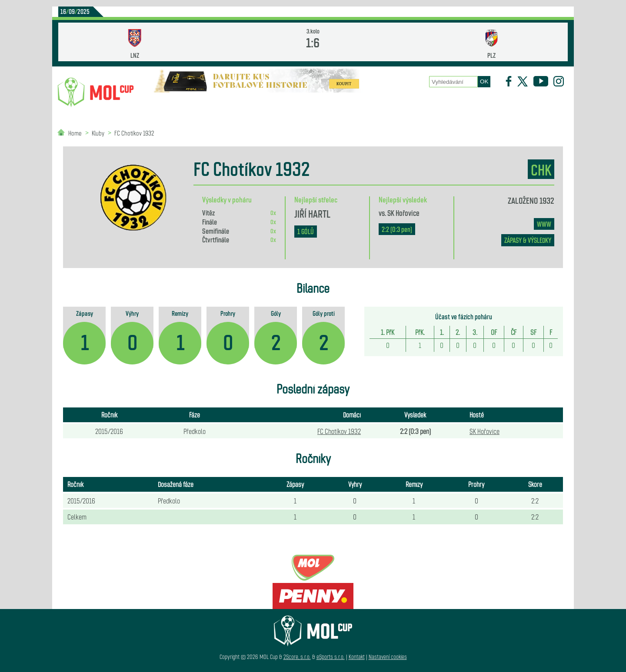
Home (75, 133)
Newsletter (464, 104)
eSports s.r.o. (331, 657)
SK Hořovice (403, 212)
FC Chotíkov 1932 (134, 133)
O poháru (316, 104)
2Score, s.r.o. (297, 657)
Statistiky (261, 104)
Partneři (517, 104)
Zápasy (364, 104)
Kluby (213, 104)
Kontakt (357, 657)
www (544, 224)
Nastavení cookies (388, 657)
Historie (411, 104)
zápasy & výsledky (528, 240)
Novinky (168, 104)
